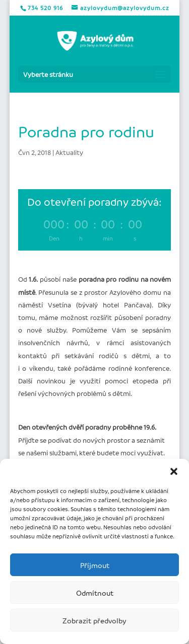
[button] (174, 471)
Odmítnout (95, 593)
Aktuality (69, 152)
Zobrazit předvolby (94, 620)
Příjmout (95, 565)
